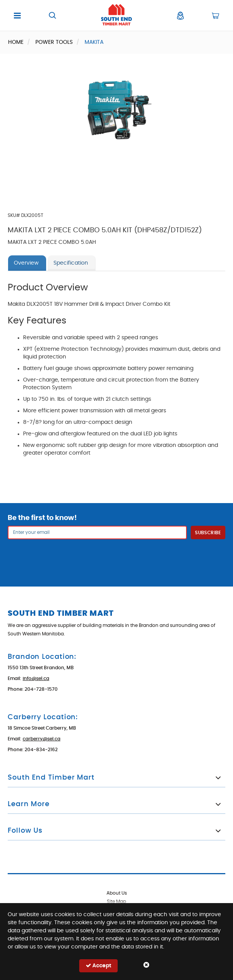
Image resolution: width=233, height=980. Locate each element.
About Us (117, 893)
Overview (26, 263)
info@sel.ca (36, 678)
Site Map (116, 902)
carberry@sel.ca (42, 739)
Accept (98, 966)
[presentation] (116, 558)
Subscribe (208, 533)
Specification (71, 263)
